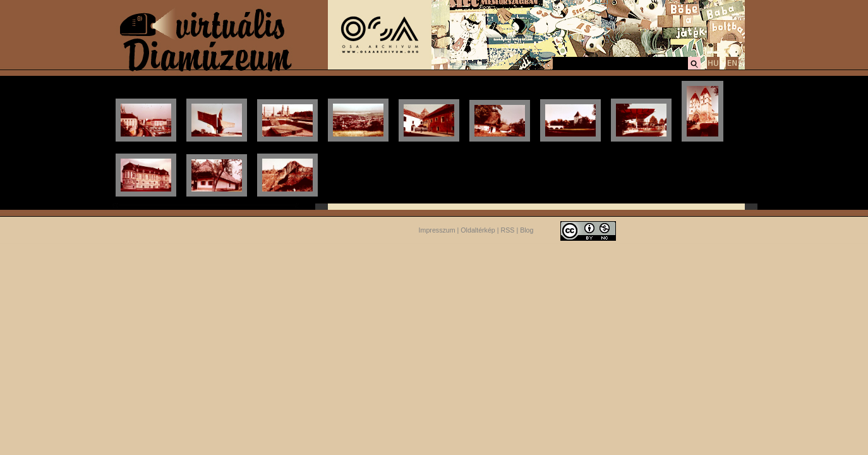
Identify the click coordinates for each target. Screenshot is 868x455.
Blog (527, 230)
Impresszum (437, 230)
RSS (508, 230)
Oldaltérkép (478, 230)
